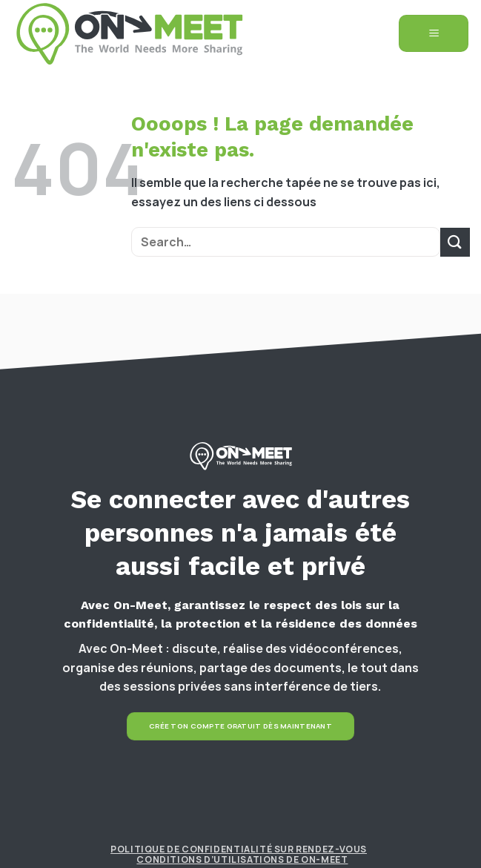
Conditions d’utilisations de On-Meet (242, 859)
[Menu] (434, 34)
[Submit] (455, 242)
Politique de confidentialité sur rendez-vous (239, 849)
